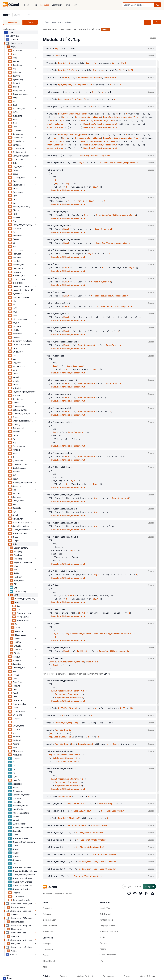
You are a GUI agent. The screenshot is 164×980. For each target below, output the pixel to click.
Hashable (17, 257)
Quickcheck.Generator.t (71, 691)
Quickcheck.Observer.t (68, 755)
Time (15, 679)
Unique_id (17, 718)
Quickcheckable (19, 468)
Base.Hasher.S (86, 744)
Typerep (16, 893)
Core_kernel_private (21, 900)
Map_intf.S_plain (68, 70)
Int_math (17, 326)
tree (54, 117)
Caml (15, 123)
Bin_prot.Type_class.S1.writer (99, 862)
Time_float (17, 682)
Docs (30, 22)
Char (15, 127)
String (15, 544)
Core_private (18, 896)
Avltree (16, 61)
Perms (15, 435)
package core (9, 29)
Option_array (18, 406)
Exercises (104, 943)
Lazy (15, 348)
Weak (15, 748)
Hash (15, 247)
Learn (27, 5)
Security (64, 976)
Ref (14, 475)
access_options (55, 127)
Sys (14, 671)
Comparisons (18, 141)
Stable (17, 653)
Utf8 (16, 595)
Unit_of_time (18, 726)
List (14, 355)
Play (75, 5)
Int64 (15, 315)
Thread (16, 675)
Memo (15, 374)
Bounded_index (20, 109)
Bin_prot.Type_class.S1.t (88, 876)
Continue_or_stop (20, 152)
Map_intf (17, 363)
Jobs (45, 967)
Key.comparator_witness (89, 77)
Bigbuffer (17, 72)
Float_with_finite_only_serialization (23, 225)
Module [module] (105, 29)
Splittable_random (21, 526)
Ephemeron (18, 192)
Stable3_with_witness (22, 885)
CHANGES (15, 36)
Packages (44, 5)
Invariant (16, 337)
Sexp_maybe (18, 501)
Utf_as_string (20, 591)
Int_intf (16, 323)
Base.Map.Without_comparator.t (100, 124)
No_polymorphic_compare (24, 392)
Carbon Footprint (85, 976)
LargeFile (17, 780)
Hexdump (17, 272)
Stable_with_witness (22, 867)
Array (15, 58)
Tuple (15, 689)
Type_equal (17, 700)
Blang (15, 98)
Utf (15, 588)
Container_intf (19, 148)
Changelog (47, 908)
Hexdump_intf (19, 276)
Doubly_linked (19, 185)
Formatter (17, 236)
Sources (13, 954)
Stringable (17, 660)
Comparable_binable (21, 795)
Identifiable (18, 283)
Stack (15, 537)
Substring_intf (19, 668)
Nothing (16, 395)
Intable (16, 330)
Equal (15, 196)
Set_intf (16, 493)
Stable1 (16, 846)
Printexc (16, 450)
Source (153, 38)
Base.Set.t (92, 662)
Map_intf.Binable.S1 (60, 737)
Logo (102, 961)
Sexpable (17, 508)
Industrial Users (50, 920)
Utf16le (17, 639)
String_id (16, 657)
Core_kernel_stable (21, 156)
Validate (16, 737)
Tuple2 (15, 693)
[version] (22, 15)
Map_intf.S (64, 63)
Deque (15, 174)
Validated (17, 740)
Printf (15, 453)
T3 (14, 773)
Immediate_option (21, 286)
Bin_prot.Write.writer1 (94, 840)
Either (15, 188)
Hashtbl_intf (18, 265)
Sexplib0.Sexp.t (75, 803)
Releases (47, 914)
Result (15, 479)
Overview (13, 22)
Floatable (17, 228)
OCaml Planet (49, 961)
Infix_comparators (21, 813)
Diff (16, 584)
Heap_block (18, 268)
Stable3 (16, 853)
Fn (14, 232)
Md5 (15, 370)
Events (46, 955)
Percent (16, 432)
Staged (16, 541)
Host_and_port (19, 279)
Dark (138, 887)
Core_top (15, 936)
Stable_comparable (21, 530)
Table (16, 573)
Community (57, 5)
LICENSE (14, 40)
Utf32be (18, 650)
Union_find (17, 715)
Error (15, 199)
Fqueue (16, 239)
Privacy (127, 976)
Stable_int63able (20, 838)
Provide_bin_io (23, 617)
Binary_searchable (21, 94)
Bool (15, 105)
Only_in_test (18, 399)
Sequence (17, 486)
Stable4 (16, 856)
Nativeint (17, 388)
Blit (14, 101)
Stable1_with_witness (22, 878)
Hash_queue (18, 250)
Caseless (18, 555)
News (67, 5)
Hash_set (17, 254)
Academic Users (50, 926)
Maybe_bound (19, 366)
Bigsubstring (18, 80)
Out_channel (18, 428)
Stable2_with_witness (22, 882)
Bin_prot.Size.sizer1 (91, 833)
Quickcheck (18, 461)
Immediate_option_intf (23, 290)
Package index (50, 29)
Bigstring (16, 76)
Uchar (15, 708)
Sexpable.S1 (65, 796)
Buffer (15, 112)
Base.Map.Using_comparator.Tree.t (122, 117)
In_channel (17, 294)
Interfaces (17, 334)
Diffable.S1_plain (68, 708)
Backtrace (17, 65)
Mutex (15, 384)
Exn (14, 203)
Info (14, 301)
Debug (15, 170)
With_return (18, 751)
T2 (14, 769)
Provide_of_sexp (24, 613)
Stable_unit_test (20, 533)
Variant (16, 744)
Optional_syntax (20, 410)
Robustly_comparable (22, 482)
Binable (16, 87)
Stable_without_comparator (25, 842)
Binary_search (19, 90)
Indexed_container (21, 297)
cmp (83, 120)
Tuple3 (15, 697)
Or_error (16, 417)
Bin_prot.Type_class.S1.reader (99, 869)
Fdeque (16, 210)
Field (15, 214)
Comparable (18, 134)
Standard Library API (109, 931)
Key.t (66, 77)
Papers (103, 949)
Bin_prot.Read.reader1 (92, 847)
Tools (35, 5)
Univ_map (17, 729)
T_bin (15, 777)
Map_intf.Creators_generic (73, 114)
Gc (14, 243)
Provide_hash (23, 620)
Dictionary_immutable (22, 341)
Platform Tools (106, 920)
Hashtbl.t (82, 651)
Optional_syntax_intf (22, 414)
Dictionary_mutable (21, 345)
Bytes (15, 119)
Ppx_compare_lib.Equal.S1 (72, 99)
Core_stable (18, 159)
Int (14, 305)
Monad (16, 377)
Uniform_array (19, 711)
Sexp (15, 504)
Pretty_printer (19, 446)
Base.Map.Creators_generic (73, 135)
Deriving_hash (19, 178)
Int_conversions (20, 319)
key (52, 120)
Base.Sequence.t (86, 345)
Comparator (18, 138)
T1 (14, 766)
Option (16, 403)
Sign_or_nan (18, 519)
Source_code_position (22, 522)
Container (17, 145)
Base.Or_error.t (103, 229)
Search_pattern (21, 548)
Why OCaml (48, 931)
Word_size (17, 755)
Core (11, 32)
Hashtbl (16, 261)
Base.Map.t (110, 77)
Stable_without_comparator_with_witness (25, 875)
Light (128, 887)
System (150, 887)
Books (102, 937)
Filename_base (18, 922)
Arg (14, 54)
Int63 (15, 312)
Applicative (17, 50)
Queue (15, 457)
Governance (108, 976)
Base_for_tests (18, 907)
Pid (14, 439)
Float (15, 221)
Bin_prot (16, 83)
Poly (15, 443)
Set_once (17, 497)
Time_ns (16, 686)
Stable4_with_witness (22, 889)
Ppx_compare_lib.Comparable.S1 (75, 85)
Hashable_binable (20, 806)
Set (14, 490)
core (7, 15)
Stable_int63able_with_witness (25, 871)
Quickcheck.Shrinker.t (71, 779)
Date (15, 163)
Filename (16, 217)
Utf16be (18, 642)
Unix (15, 733)
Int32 (15, 308)
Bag (14, 69)
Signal (15, 515)
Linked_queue (19, 352)
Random (16, 472)
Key (18, 606)
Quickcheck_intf (20, 464)
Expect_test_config (21, 207)
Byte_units (17, 116)
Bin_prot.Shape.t (77, 825)
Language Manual (107, 926)
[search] (158, 5)
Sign (14, 512)
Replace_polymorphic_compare (26, 562)
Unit (14, 722)
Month (16, 381)
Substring (17, 664)
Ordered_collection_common (23, 421)
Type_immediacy (20, 704)
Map (15, 359)
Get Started (105, 914)
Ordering (16, 424)
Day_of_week (19, 167)
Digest (15, 181)
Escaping (18, 551)
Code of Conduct (148, 976)
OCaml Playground (108, 955)
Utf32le (17, 646)
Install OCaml (105, 908)
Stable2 (16, 849)
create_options (55, 124)
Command (17, 130)
